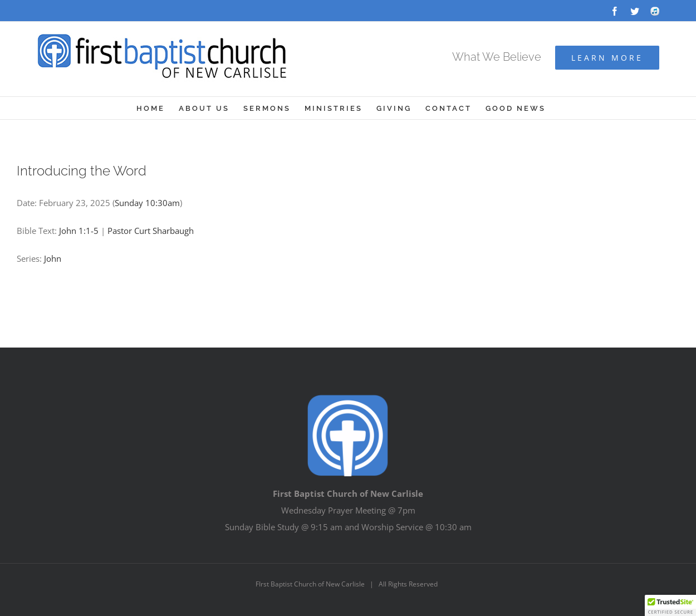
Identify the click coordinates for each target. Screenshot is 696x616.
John (53, 258)
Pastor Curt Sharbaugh (151, 231)
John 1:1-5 (79, 231)
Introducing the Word (82, 171)
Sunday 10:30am (147, 203)
